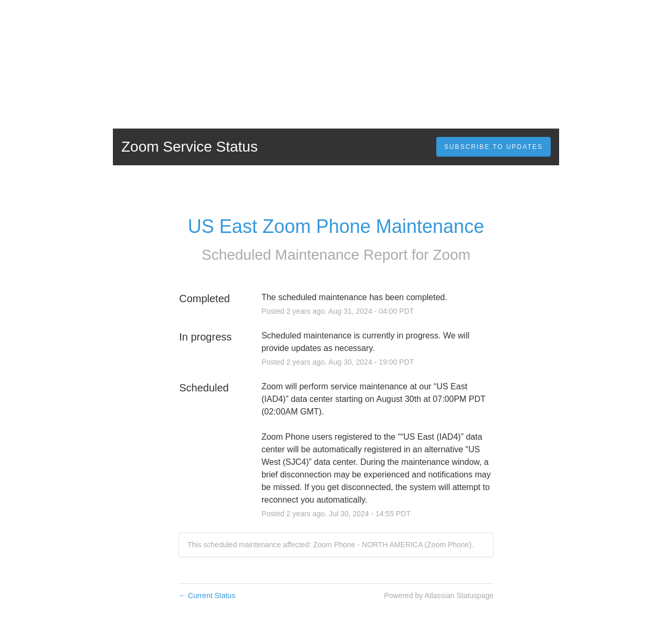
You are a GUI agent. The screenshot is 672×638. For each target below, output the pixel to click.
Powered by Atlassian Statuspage (439, 596)
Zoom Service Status (190, 147)
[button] (493, 147)
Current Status (207, 596)
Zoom (451, 255)
